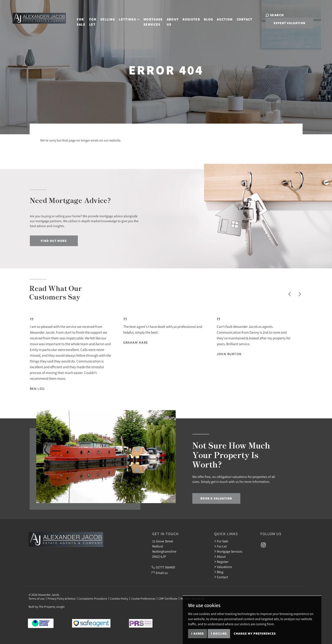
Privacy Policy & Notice (62, 599)
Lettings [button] (127, 17)
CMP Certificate (168, 599)
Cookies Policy (119, 599)
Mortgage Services (151, 20)
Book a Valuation (216, 498)
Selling (105, 17)
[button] (290, 294)
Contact (242, 17)
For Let (90, 20)
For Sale (78, 20)
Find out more (54, 241)
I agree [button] (198, 633)
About (220, 556)
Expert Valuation (284, 23)
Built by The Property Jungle (47, 607)
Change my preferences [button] (255, 633)
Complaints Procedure (93, 599)
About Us (170, 20)
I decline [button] (219, 633)
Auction (222, 17)
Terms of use (37, 599)
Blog (206, 17)
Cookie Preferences (143, 599)
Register (189, 17)
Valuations (223, 567)
